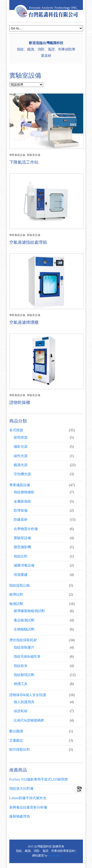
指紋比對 (21, 556)
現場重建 (21, 575)
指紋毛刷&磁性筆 (27, 657)
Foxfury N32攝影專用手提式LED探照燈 (39, 779)
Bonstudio (54, 856)
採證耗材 (21, 711)
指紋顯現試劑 (24, 675)
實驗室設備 (34, 155)
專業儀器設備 (17, 155)
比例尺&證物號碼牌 (29, 720)
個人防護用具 (24, 702)
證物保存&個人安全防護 (28, 695)
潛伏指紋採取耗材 (23, 640)
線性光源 (21, 456)
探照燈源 (21, 438)
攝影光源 (21, 447)
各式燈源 (16, 430)
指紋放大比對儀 (46, 789)
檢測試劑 (16, 604)
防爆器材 (21, 520)
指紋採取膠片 (24, 647)
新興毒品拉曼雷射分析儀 (28, 807)
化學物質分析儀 (26, 529)
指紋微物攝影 (24, 492)
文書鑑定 (16, 741)
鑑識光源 (21, 465)
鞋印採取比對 (20, 750)
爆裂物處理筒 (20, 816)
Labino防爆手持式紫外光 (28, 798)
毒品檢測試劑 (24, 620)
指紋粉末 (21, 666)
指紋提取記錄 (20, 585)
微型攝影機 (22, 547)
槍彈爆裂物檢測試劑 (29, 611)
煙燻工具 (21, 684)
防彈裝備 (21, 511)
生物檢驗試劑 (24, 629)
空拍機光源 (22, 474)
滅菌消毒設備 (24, 565)
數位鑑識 (16, 731)
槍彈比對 (16, 595)
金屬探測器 (22, 501)
